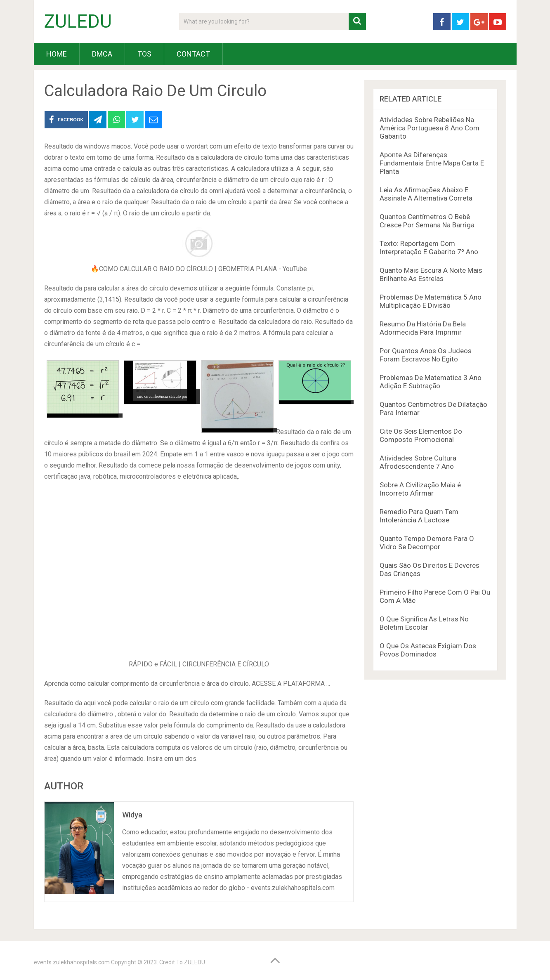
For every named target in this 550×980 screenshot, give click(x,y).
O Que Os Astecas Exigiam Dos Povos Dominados (428, 650)
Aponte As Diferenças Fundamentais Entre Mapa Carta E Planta (432, 163)
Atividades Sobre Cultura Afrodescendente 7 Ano (418, 462)
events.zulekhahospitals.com (72, 962)
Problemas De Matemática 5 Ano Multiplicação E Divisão (431, 301)
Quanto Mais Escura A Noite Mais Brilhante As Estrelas (431, 274)
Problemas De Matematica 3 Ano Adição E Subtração (431, 382)
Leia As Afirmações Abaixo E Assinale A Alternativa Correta (426, 194)
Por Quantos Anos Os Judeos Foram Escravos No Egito (426, 355)
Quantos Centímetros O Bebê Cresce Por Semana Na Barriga (427, 221)
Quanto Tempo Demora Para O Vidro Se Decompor (427, 543)
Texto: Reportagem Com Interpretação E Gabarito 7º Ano (429, 248)
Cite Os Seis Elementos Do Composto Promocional (421, 435)
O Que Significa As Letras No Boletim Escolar (424, 623)
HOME (57, 54)
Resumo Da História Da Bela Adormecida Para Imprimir (423, 328)
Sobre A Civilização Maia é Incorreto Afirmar (420, 489)
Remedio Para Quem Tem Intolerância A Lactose (419, 516)
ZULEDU (78, 21)
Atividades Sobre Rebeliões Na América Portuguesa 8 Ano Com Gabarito (430, 128)
